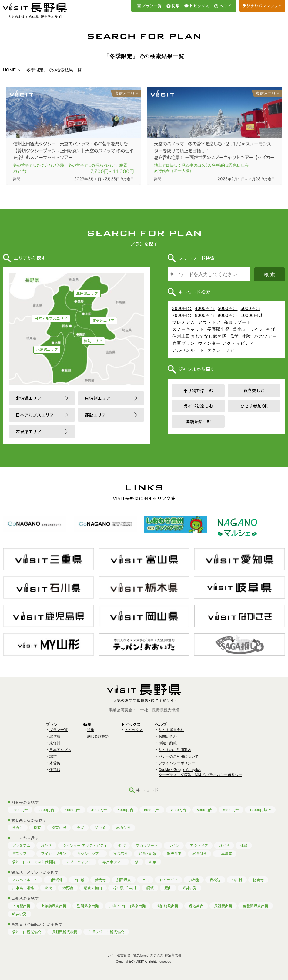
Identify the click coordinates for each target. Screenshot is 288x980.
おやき (46, 845)
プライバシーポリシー (177, 763)
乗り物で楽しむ (198, 390)
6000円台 (250, 308)
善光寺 (240, 329)
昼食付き (123, 828)
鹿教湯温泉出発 (256, 906)
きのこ (18, 828)
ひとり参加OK (254, 406)
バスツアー (265, 336)
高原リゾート (237, 322)
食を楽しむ (254, 390)
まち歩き (120, 854)
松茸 (37, 828)
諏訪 (53, 756)
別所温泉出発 (88, 906)
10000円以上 (254, 315)
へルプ (225, 6)
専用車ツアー (113, 862)
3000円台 (182, 308)
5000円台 (228, 308)
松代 (48, 888)
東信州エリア (103, 321)
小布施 (194, 880)
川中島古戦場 (23, 888)
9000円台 (228, 315)
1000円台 (20, 810)
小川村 (237, 880)
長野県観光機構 (65, 932)
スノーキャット (188, 329)
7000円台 (182, 315)
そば (271, 329)
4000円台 (205, 308)
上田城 (79, 880)
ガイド (224, 845)
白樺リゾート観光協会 (106, 932)
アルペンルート (188, 350)
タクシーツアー (223, 350)
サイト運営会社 (171, 730)
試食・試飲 (147, 854)
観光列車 (174, 854)
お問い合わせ (169, 736)
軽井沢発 (189, 888)
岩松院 (215, 880)
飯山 (168, 888)
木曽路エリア (47, 350)
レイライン (169, 880)
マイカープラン (54, 854)
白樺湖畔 (55, 880)
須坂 (150, 888)
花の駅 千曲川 (124, 888)
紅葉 (153, 862)
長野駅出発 (218, 329)
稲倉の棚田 (93, 888)
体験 (246, 336)
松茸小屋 (59, 828)
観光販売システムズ (148, 955)
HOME (9, 70)
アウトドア (209, 322)
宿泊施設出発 (167, 906)
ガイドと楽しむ (198, 406)
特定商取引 (173, 955)
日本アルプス (60, 750)
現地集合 (196, 906)
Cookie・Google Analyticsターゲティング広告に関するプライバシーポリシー (200, 772)
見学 (234, 336)
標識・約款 (168, 743)
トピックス (199, 6)
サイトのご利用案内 (175, 750)
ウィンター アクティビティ (226, 343)
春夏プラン (184, 343)
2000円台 (46, 810)
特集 (176, 6)
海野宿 (68, 888)
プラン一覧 (152, 6)
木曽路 (55, 763)
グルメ (100, 828)
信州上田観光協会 (27, 932)
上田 (145, 880)
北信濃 (55, 736)
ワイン (256, 329)
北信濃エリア (87, 294)
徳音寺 (258, 880)
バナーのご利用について (179, 756)
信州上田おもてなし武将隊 (199, 336)
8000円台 (205, 315)
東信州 (55, 743)
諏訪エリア (93, 341)
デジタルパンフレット (262, 6)
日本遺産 (225, 854)
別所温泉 (124, 880)
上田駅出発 (21, 906)
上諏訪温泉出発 (54, 906)
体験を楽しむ (198, 421)
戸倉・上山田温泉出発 (128, 906)
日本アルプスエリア (51, 318)
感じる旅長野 (98, 736)
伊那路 (55, 770)
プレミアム (184, 322)
